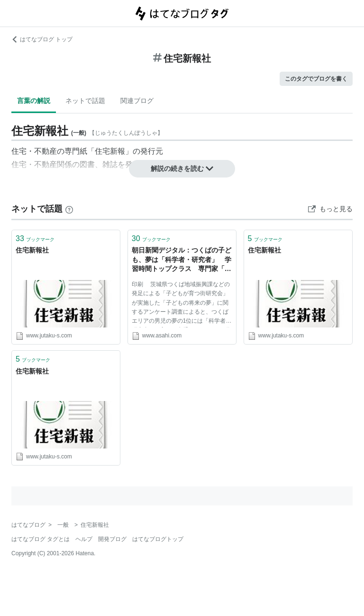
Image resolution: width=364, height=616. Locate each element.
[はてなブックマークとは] (69, 209)
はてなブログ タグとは (41, 539)
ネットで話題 (85, 101)
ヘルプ (84, 539)
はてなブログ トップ (42, 39)
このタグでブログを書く (316, 79)
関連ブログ (137, 101)
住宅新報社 (32, 250)
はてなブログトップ (158, 539)
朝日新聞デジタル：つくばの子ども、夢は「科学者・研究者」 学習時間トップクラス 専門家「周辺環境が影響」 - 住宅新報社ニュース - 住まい (182, 260)
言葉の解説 (34, 101)
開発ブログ (112, 539)
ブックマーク (35, 238)
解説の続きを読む (182, 168)
